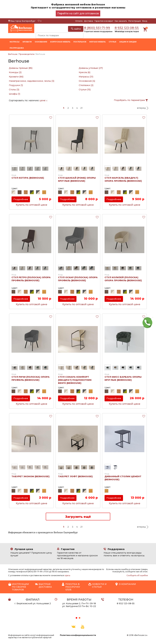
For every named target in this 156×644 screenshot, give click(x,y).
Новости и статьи (97, 585)
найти (76, 29)
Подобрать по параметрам (131, 100)
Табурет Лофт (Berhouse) (75, 476)
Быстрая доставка (43, 585)
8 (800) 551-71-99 (97, 28)
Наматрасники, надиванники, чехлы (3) (32, 81)
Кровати (27, 42)
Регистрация (135, 21)
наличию (34, 100)
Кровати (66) (16, 77)
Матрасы (15, 42)
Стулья (112, 42)
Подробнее (21, 199)
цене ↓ (43, 100)
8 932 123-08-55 (127, 28)
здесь (67, 575)
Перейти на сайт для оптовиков (78, 13)
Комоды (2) (15, 72)
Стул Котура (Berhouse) (28, 178)
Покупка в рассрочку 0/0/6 (71, 587)
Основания (41, 42)
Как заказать (121, 21)
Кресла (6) (85, 72)
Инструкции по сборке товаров (19, 587)
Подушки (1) (16, 85)
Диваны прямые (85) (21, 68)
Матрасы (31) (86, 77)
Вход (145, 21)
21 (81, 108)
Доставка (89, 21)
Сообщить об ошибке (137, 575)
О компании (125, 584)
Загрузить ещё (78, 517)
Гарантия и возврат (104, 21)
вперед (141, 108)
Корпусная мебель (60, 42)
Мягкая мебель (97, 42)
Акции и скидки (128, 42)
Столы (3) (14, 90)
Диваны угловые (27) (91, 68)
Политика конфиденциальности (78, 635)
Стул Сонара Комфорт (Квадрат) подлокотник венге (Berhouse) (75, 380)
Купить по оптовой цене (31, 205)
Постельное (80, 42)
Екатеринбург (29, 21)
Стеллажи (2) (86, 85)
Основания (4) (87, 81)
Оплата (79, 21)
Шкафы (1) (15, 94)
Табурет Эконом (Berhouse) (31, 476)
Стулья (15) (85, 90)
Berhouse (13, 54)
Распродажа (17, 48)
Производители (27, 54)
